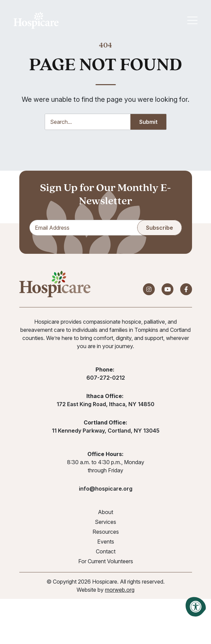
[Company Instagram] (149, 290)
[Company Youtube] (167, 290)
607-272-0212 (106, 378)
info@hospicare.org (106, 489)
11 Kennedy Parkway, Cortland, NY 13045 (106, 431)
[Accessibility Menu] (196, 607)
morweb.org (120, 590)
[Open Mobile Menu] (192, 20)
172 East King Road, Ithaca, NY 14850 (105, 404)
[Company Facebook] (186, 290)
